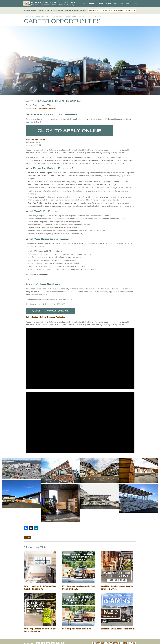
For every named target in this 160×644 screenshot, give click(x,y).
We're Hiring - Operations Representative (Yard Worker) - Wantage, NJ (78, 588)
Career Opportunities (55, 17)
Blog (101, 4)
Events (108, 4)
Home (26, 17)
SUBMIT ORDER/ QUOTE (75, 10)
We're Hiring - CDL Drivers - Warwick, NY (77, 629)
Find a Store (119, 4)
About (84, 4)
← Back (28, 537)
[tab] (84, 4)
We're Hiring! (52, 109)
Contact (129, 4)
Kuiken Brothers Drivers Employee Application (46, 317)
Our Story (40, 17)
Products (93, 4)
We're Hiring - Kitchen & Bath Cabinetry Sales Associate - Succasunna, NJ (40, 588)
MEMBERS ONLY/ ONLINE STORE (125, 10)
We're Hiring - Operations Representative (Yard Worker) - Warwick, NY (40, 630)
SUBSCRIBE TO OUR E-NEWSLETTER (100, 10)
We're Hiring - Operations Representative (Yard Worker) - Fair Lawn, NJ (117, 588)
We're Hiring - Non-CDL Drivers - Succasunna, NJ (118, 629)
